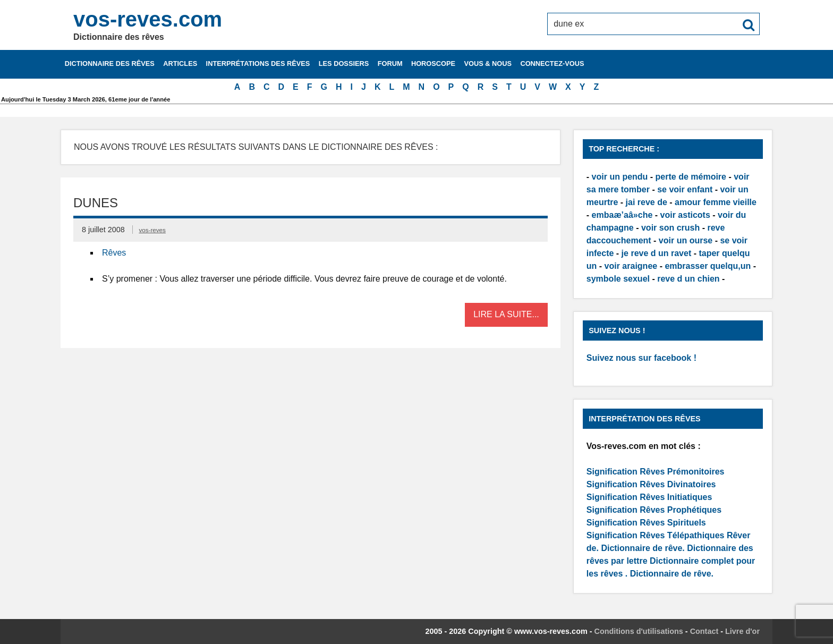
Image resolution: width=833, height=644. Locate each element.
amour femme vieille (716, 202)
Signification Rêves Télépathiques (657, 535)
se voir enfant (685, 189)
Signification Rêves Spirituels (646, 523)
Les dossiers (344, 63)
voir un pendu (620, 177)
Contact (704, 631)
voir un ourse (686, 240)
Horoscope (433, 63)
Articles (180, 63)
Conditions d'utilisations (639, 631)
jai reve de (647, 202)
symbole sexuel (618, 279)
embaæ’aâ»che (622, 215)
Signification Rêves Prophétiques (654, 510)
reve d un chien (688, 279)
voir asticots (685, 215)
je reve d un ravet (657, 253)
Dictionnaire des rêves (110, 63)
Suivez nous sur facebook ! (641, 358)
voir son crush (670, 228)
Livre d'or (742, 631)
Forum (390, 63)
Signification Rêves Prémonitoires (656, 472)
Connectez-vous (552, 63)
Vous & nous (488, 63)
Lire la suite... (506, 314)
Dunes (96, 203)
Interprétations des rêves (258, 63)
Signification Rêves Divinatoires (651, 484)
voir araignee (631, 266)
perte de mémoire (691, 177)
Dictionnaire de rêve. (643, 548)
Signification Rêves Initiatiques (649, 497)
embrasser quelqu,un (708, 266)
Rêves (114, 253)
